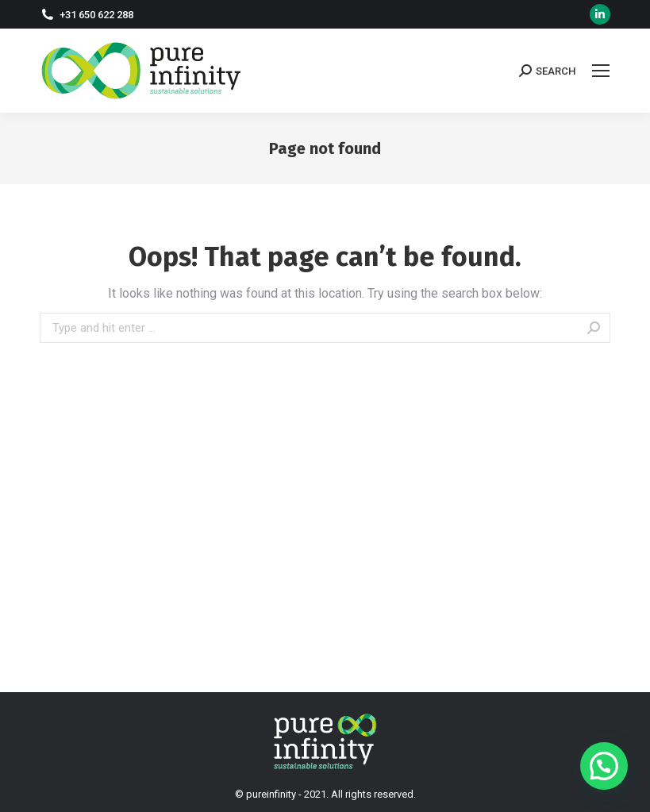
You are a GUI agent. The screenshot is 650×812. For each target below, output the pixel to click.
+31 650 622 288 (96, 15)
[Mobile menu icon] (601, 71)
